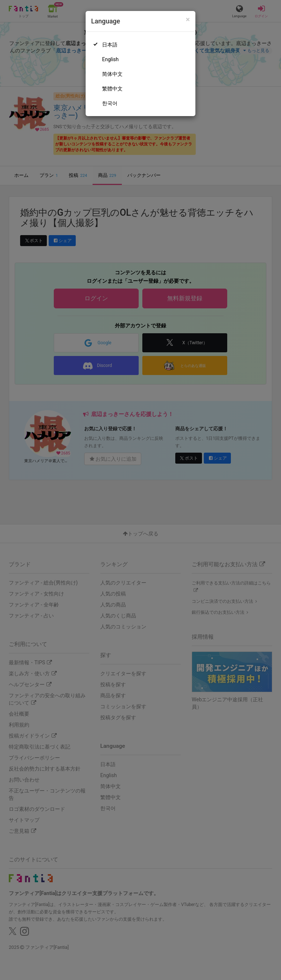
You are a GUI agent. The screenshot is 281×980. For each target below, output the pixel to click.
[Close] (188, 20)
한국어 (110, 103)
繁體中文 (112, 89)
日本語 (110, 45)
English (110, 59)
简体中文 (112, 74)
